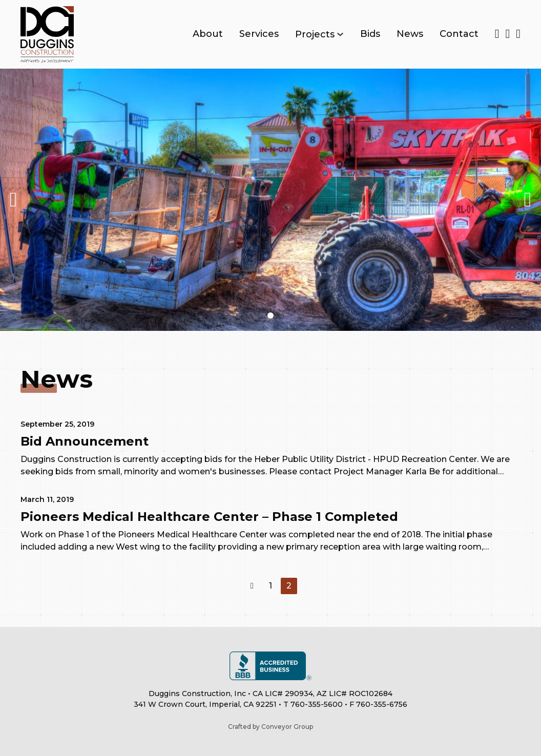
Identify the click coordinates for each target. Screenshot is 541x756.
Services (259, 34)
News (410, 34)
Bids (370, 34)
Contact (459, 34)
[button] (270, 316)
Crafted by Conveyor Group (270, 727)
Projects (315, 34)
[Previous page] (252, 586)
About (208, 34)
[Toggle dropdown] (340, 34)
